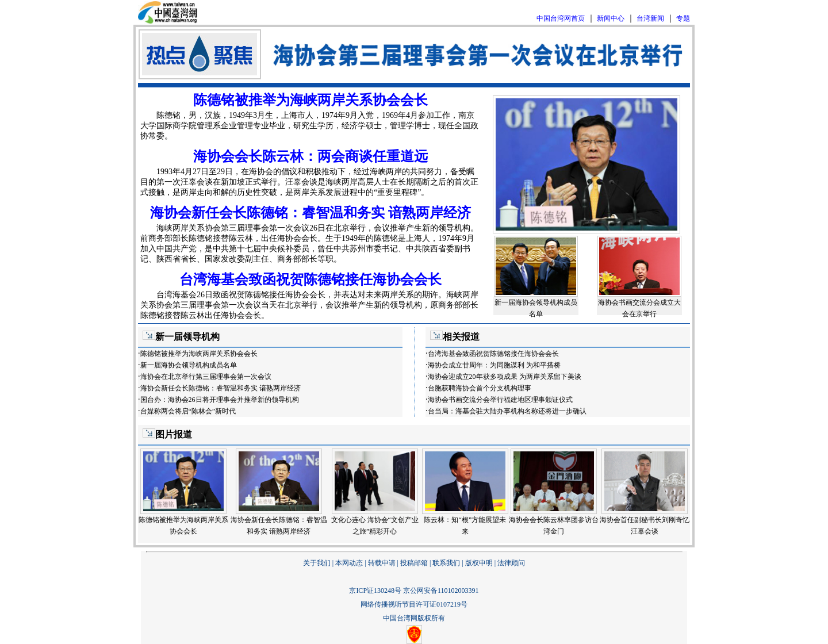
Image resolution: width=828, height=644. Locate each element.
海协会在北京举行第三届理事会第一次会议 (206, 377)
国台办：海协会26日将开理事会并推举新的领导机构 (220, 400)
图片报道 (174, 434)
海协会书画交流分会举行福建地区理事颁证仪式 (500, 400)
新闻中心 (611, 18)
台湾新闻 (650, 18)
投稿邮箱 (414, 563)
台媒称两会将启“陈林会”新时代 (188, 411)
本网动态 (349, 563)
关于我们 (317, 563)
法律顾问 (511, 563)
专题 (683, 18)
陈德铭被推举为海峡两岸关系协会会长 (310, 100)
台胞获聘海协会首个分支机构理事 (480, 388)
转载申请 (382, 563)
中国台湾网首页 (561, 18)
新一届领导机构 (187, 337)
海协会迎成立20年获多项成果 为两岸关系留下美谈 (505, 377)
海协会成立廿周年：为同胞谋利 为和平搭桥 (494, 365)
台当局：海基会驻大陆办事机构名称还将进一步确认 (507, 411)
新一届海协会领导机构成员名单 (189, 365)
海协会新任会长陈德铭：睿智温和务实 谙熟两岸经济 (310, 213)
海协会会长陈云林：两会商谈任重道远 (310, 156)
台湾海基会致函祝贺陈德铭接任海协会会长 (310, 279)
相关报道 (461, 337)
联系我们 (446, 563)
